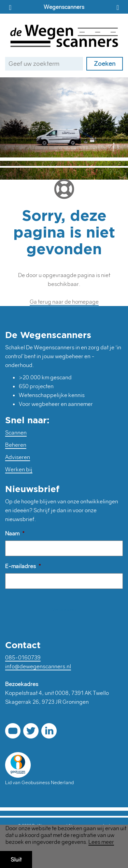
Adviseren (18, 457)
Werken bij (19, 469)
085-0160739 (23, 657)
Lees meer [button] (101, 842)
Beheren (16, 445)
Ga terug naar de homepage (64, 302)
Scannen (16, 432)
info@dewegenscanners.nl (38, 666)
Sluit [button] (16, 859)
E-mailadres (23, 566)
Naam (15, 533)
